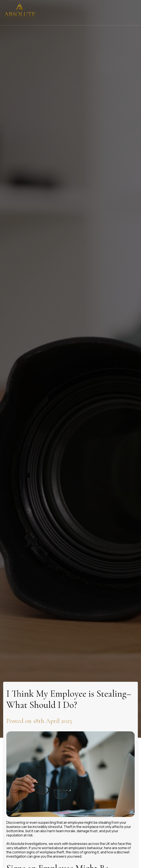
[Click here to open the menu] (135, 13)
